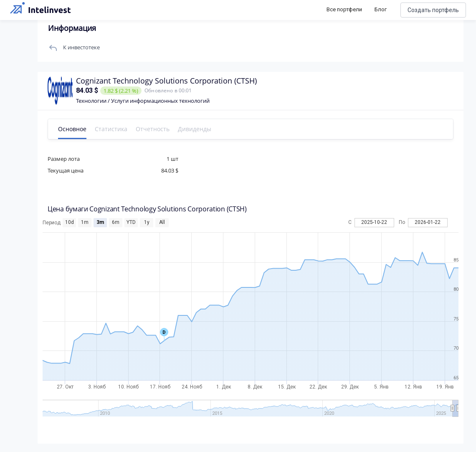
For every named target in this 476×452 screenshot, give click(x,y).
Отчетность (153, 129)
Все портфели (344, 9)
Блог (381, 9)
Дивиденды (195, 129)
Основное (72, 129)
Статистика (111, 129)
